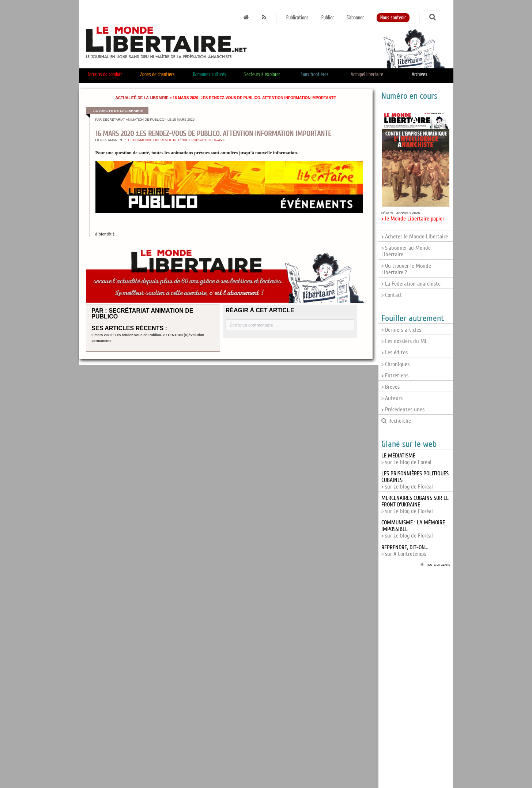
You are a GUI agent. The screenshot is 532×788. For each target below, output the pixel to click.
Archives (420, 74)
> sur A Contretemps (405, 551)
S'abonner (355, 18)
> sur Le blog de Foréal (406, 459)
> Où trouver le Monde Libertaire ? (406, 269)
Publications (297, 18)
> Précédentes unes (403, 410)
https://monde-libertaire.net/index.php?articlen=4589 (176, 140)
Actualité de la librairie (142, 98)
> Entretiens (395, 376)
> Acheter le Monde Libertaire (415, 237)
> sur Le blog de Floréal (415, 505)
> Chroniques (395, 364)
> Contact (392, 295)
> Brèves (390, 387)
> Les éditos (395, 352)
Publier (328, 18)
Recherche (396, 421)
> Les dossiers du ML (404, 341)
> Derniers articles (401, 330)
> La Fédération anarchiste (411, 284)
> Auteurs (392, 398)
